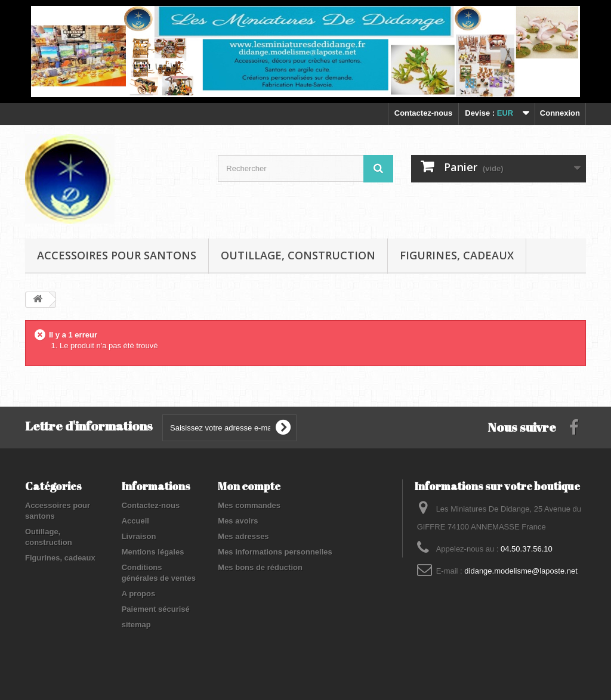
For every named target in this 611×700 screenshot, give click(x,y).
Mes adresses (243, 536)
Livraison (139, 536)
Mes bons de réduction (260, 567)
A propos (139, 594)
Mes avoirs (238, 521)
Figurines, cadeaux (457, 255)
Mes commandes (249, 505)
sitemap (136, 625)
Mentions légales (153, 552)
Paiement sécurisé (156, 609)
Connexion (560, 113)
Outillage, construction (298, 255)
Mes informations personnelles (275, 552)
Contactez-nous (424, 113)
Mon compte (249, 486)
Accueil (135, 521)
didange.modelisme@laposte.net (521, 571)
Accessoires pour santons (117, 255)
